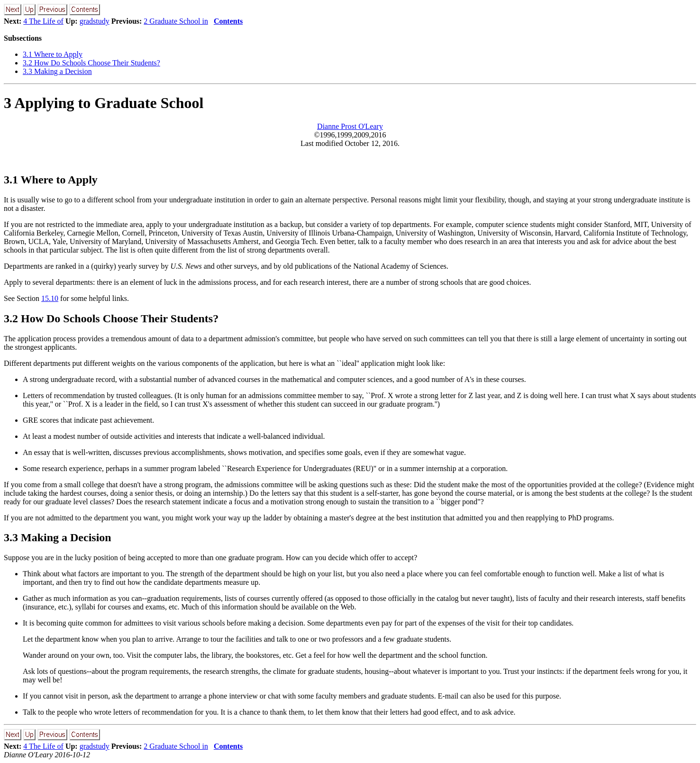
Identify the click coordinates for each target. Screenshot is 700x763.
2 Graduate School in (176, 21)
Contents (228, 21)
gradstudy (95, 21)
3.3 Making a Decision (57, 71)
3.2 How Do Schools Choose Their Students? (91, 63)
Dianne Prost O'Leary (350, 126)
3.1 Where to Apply (53, 54)
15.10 (50, 298)
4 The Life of (43, 21)
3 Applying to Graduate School (104, 103)
